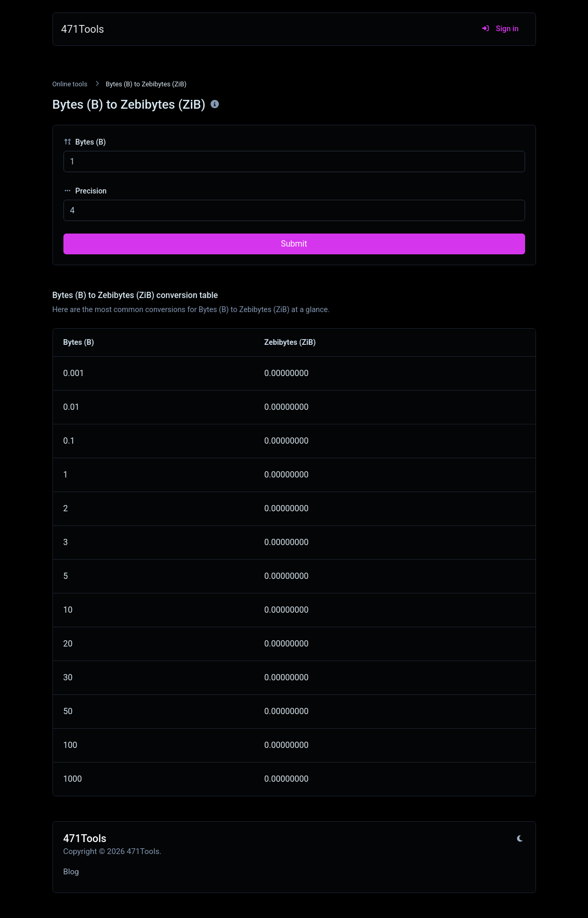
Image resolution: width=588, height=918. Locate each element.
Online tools (70, 84)
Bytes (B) (85, 142)
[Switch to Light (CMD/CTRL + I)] (520, 839)
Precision (85, 191)
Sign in (500, 29)
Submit (294, 244)
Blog (71, 872)
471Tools (83, 29)
